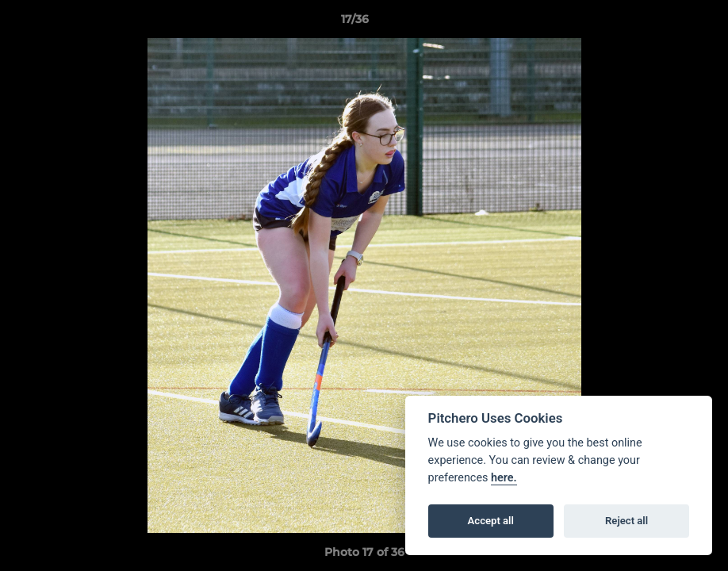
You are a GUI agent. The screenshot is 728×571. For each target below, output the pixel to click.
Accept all (491, 521)
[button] (661, 23)
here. (504, 478)
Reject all (626, 521)
